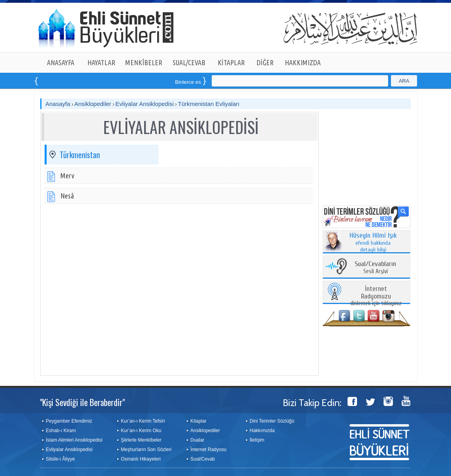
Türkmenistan (80, 155)
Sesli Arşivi (375, 268)
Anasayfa (58, 104)
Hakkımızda (262, 431)
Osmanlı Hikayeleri (141, 459)
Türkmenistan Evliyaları (209, 104)
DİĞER (265, 62)
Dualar (197, 440)
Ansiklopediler (93, 104)
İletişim (257, 440)
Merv (67, 176)
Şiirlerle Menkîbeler (141, 440)
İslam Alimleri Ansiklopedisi (74, 440)
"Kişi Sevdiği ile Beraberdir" (82, 402)
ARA (404, 81)
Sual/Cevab (203, 459)
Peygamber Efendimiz (69, 421)
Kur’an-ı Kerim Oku (141, 431)
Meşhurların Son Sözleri (146, 450)
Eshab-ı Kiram (61, 431)
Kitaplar (198, 421)
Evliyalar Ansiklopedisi (145, 104)
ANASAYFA (61, 62)
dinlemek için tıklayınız (376, 296)
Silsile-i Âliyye (60, 459)
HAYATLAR (101, 62)
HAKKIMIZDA (303, 62)
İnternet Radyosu (208, 450)
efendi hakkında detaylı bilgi (373, 243)
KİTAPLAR (231, 62)
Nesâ (67, 196)
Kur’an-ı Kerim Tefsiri (143, 421)
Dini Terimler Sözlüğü (272, 421)
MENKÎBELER (144, 62)
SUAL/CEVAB (189, 62)
